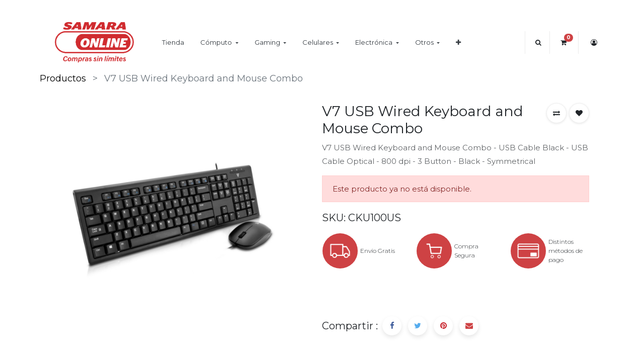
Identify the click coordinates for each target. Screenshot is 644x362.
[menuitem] (173, 42)
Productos (63, 78)
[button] (458, 42)
